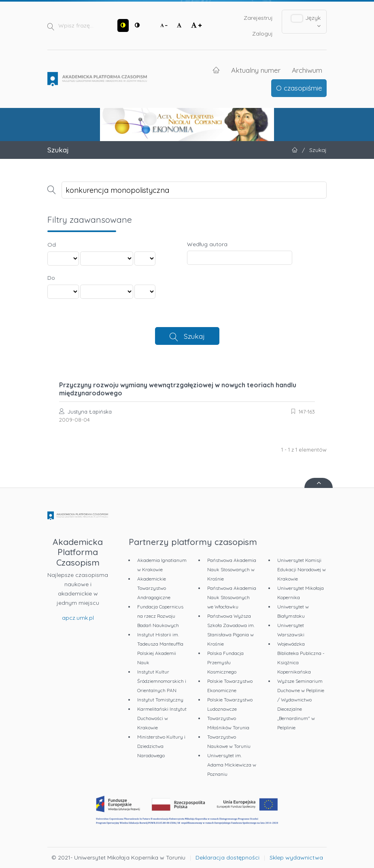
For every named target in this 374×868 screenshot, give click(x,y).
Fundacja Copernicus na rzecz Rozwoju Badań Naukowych (160, 616)
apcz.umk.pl (78, 618)
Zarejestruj (258, 18)
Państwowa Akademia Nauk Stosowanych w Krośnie (232, 569)
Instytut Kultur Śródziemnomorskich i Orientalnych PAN (162, 681)
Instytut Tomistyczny (160, 700)
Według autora (207, 244)
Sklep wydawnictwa (296, 857)
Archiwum (307, 70)
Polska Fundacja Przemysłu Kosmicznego (225, 662)
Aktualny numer (256, 70)
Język (306, 21)
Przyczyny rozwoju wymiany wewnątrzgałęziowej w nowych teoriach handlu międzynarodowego (178, 389)
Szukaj (194, 336)
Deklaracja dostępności (227, 857)
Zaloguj (262, 34)
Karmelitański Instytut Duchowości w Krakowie (162, 718)
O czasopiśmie (299, 88)
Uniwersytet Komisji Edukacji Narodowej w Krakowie (302, 569)
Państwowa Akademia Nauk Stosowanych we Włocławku (232, 597)
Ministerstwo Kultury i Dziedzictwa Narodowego (161, 746)
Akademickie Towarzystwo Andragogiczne (154, 588)
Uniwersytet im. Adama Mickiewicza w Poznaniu (232, 765)
